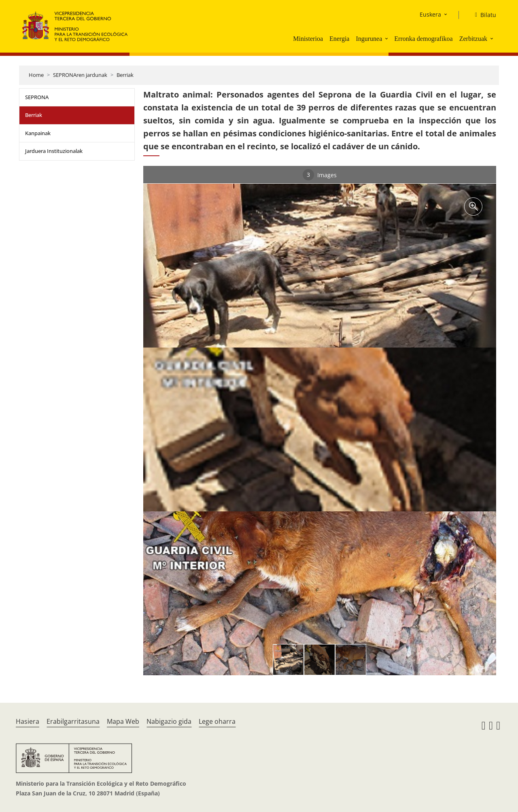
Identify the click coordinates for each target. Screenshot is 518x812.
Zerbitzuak (473, 39)
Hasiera (28, 721)
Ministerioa (308, 39)
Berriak (125, 75)
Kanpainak (38, 133)
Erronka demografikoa (423, 39)
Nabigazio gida (169, 721)
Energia (339, 39)
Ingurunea (369, 39)
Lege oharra (217, 721)
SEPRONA (37, 97)
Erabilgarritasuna (73, 721)
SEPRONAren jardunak (80, 75)
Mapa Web (123, 721)
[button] (387, 38)
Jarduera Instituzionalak (54, 151)
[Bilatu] (482, 15)
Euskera (430, 14)
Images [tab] (320, 175)
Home (36, 75)
